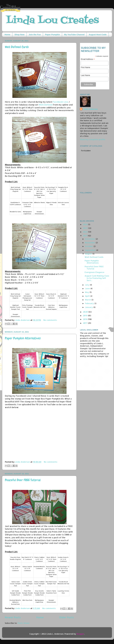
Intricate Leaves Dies (63, 203)
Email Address (88, 59)
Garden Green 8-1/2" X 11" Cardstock (63, 559)
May (87, 292)
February (90, 303)
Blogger (80, 634)
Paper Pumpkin (52, 34)
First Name (85, 67)
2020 (86, 312)
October (89, 246)
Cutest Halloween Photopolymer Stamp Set (27, 297)
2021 (85, 236)
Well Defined (46, 105)
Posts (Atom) (24, 623)
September (91, 250)
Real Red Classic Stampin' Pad (51, 583)
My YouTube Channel (74, 34)
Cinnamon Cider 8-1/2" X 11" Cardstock (27, 204)
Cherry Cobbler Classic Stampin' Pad (39, 584)
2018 (85, 319)
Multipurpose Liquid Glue (27, 213)
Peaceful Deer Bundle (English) (15, 558)
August (89, 254)
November (90, 243)
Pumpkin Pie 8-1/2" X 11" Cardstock (63, 189)
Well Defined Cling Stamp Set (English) (15, 189)
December (90, 239)
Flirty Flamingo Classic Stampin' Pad (27, 307)
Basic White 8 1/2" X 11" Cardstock (15, 569)
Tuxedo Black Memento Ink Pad (39, 306)
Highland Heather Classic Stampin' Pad (15, 307)
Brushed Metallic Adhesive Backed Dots (15, 602)
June (88, 288)
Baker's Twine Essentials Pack (51, 592)
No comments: (50, 320)
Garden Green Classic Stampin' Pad (27, 584)
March (88, 300)
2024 (85, 224)
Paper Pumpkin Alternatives (23, 338)
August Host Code (98, 34)
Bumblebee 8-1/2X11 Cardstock (15, 203)
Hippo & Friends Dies (51, 203)
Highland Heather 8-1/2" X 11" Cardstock (63, 296)
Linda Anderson (90, 109)
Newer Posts (13, 617)
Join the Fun (35, 34)
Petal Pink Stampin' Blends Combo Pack (27, 593)
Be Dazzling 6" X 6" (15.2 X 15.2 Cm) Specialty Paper (51, 190)
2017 (85, 323)
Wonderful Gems (15, 212)
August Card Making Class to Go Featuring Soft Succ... (97, 278)
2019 (85, 316)
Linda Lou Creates (52, 21)
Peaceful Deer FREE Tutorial (23, 480)
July (87, 285)
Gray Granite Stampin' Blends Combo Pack (39, 593)
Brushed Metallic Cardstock (39, 568)
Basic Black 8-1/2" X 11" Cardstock (51, 296)
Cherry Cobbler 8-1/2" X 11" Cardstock (39, 559)
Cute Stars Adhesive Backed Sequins (51, 307)
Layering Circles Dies (63, 592)
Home (7, 34)
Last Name (85, 75)
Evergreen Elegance (94, 272)
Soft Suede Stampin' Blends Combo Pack (15, 593)
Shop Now (19, 34)
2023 (85, 228)
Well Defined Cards (17, 47)
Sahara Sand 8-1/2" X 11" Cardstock (27, 569)
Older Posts (66, 617)
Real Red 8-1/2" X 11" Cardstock (27, 558)
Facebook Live (60, 102)
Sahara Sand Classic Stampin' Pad (15, 584)
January (89, 307)
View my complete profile (93, 139)
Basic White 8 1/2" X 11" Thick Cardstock (27, 189)
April (88, 296)
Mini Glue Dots (27, 600)
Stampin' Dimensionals (39, 213)
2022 (85, 232)
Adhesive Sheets (39, 202)
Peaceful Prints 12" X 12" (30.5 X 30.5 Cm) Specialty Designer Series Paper (39, 192)
